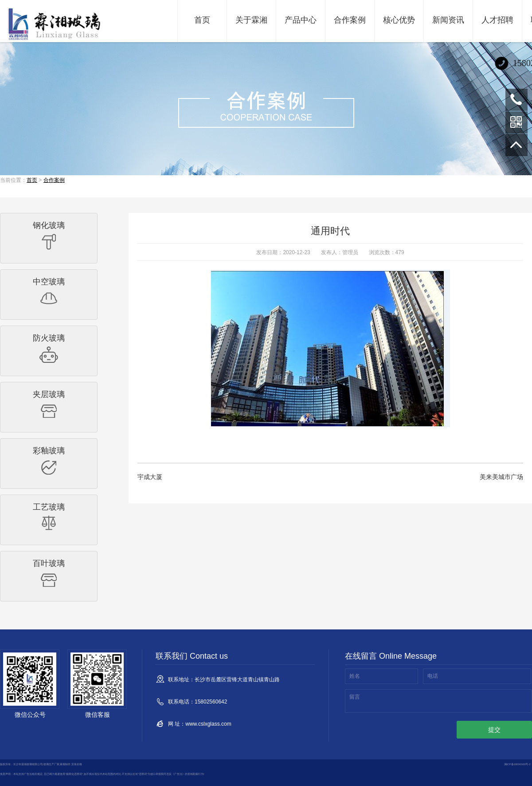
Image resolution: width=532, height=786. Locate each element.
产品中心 (301, 20)
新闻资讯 (448, 20)
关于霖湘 (251, 20)
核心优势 (399, 20)
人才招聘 (497, 20)
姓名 (355, 676)
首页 (202, 20)
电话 (433, 676)
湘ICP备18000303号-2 (517, 764)
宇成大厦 (150, 477)
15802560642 (516, 100)
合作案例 (350, 20)
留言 (355, 697)
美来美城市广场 (501, 477)
